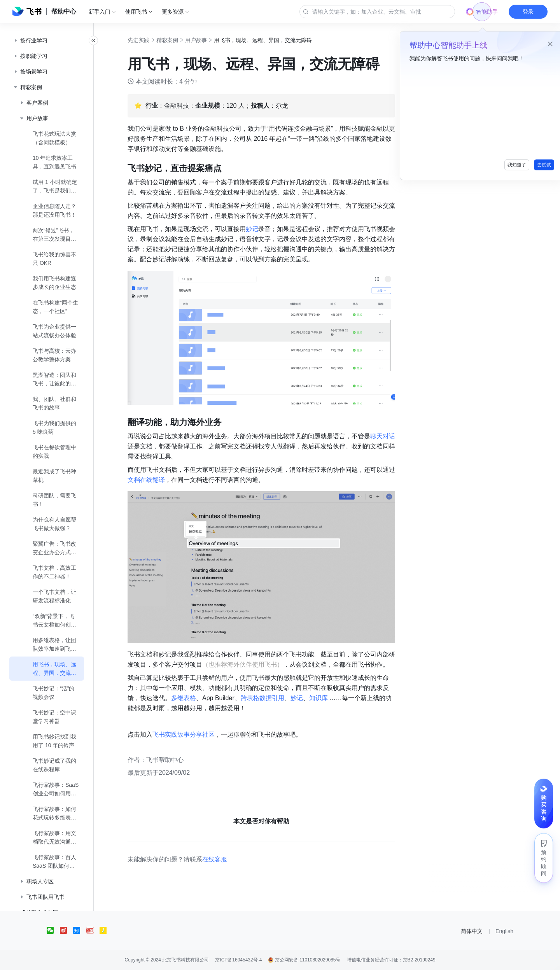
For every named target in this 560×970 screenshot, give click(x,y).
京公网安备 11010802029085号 (304, 960)
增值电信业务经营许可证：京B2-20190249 (391, 960)
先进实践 (147, 40)
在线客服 (223, 859)
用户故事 (205, 40)
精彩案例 (176, 40)
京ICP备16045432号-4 (238, 960)
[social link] (53, 930)
